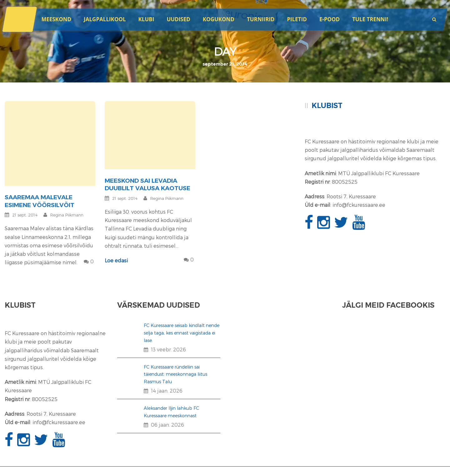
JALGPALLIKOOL (105, 19)
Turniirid (261, 19)
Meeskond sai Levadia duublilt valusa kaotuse (147, 185)
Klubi (146, 19)
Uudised (178, 19)
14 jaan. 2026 (167, 391)
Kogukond (219, 19)
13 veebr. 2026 (168, 349)
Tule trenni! (370, 19)
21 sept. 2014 (25, 215)
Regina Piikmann (67, 215)
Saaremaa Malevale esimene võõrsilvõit (40, 201)
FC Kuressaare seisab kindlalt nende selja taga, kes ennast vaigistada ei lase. (182, 333)
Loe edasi (116, 260)
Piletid (297, 19)
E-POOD (330, 19)
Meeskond (56, 19)
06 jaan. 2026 (167, 425)
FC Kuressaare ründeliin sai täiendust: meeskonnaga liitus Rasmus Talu (175, 374)
